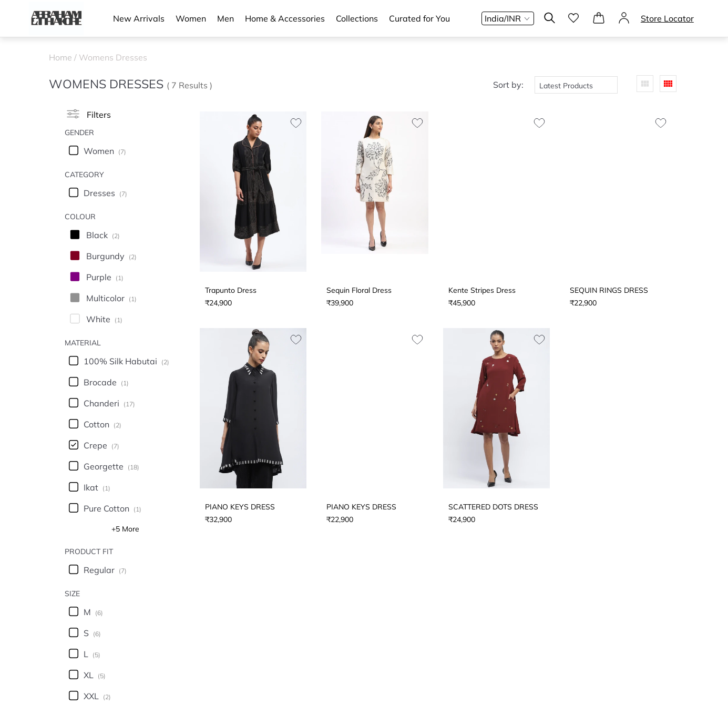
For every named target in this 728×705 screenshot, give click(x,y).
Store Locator (667, 18)
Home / (64, 57)
